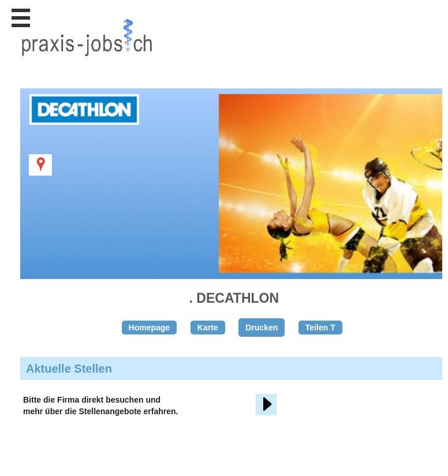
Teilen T (320, 328)
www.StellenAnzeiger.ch (87, 60)
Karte (208, 328)
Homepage (150, 328)
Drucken (262, 328)
